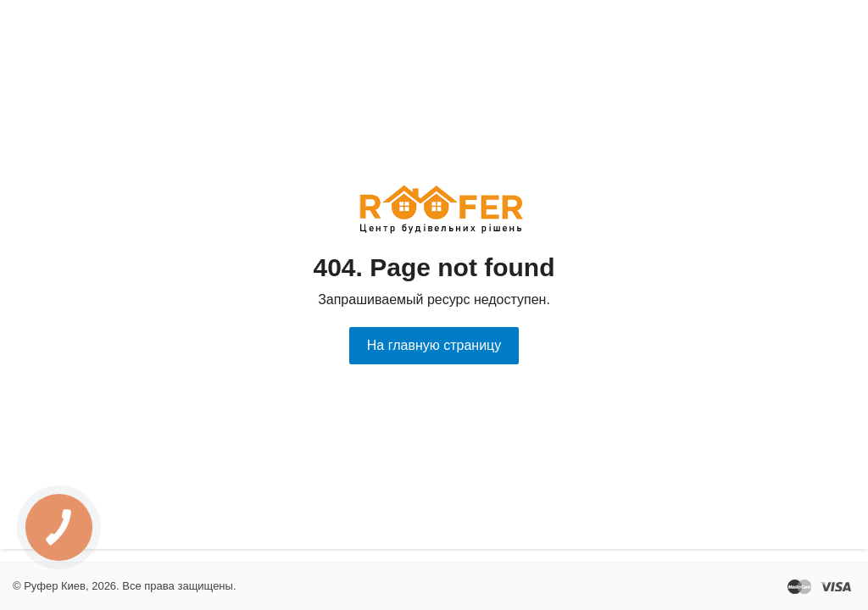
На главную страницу (434, 345)
